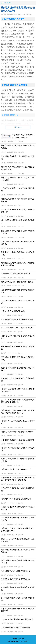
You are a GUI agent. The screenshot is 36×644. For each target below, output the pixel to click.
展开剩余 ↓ (18, 127)
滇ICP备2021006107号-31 (15, 641)
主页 (2, 3)
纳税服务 (3, 14)
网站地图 (26, 641)
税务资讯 (8, 3)
